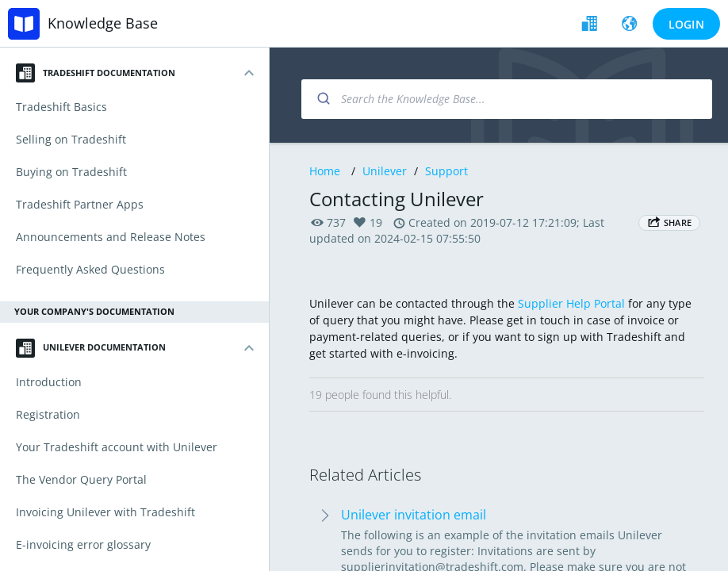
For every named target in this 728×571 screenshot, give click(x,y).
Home (325, 171)
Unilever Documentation (91, 348)
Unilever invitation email (414, 515)
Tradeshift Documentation (96, 73)
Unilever (385, 171)
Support (446, 171)
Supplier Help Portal (571, 303)
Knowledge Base (103, 23)
